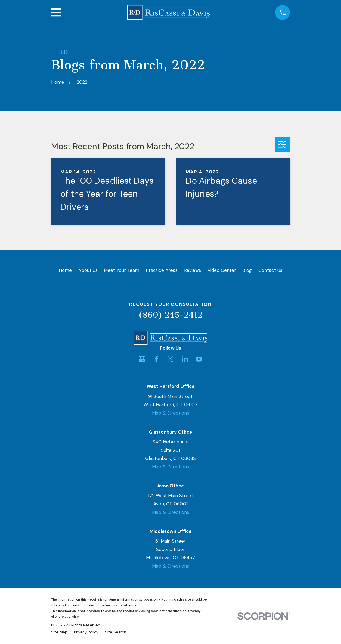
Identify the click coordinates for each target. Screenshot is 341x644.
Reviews (193, 270)
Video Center (222, 270)
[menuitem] (59, 632)
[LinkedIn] (185, 359)
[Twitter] (170, 359)
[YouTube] (199, 359)
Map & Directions (170, 413)
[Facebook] (156, 359)
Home (65, 270)
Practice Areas (162, 270)
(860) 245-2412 (170, 315)
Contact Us (270, 270)
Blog (247, 270)
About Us (88, 270)
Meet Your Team (122, 270)
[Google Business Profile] (142, 359)
